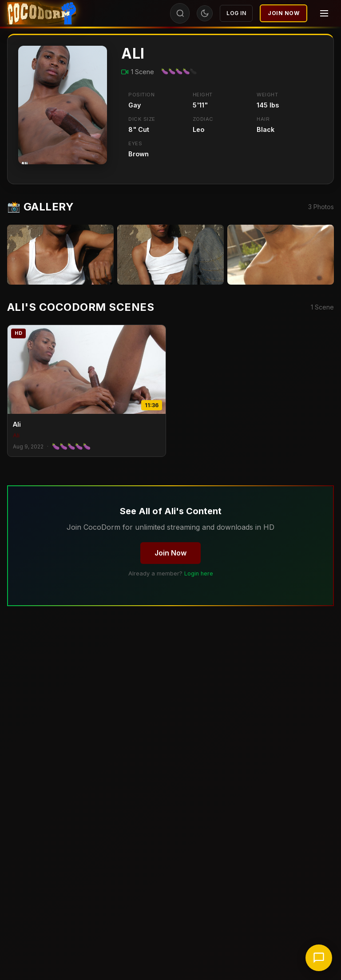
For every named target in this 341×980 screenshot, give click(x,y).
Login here (199, 573)
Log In (236, 13)
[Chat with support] (319, 958)
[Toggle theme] (205, 13)
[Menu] (324, 13)
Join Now (284, 13)
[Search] (180, 13)
